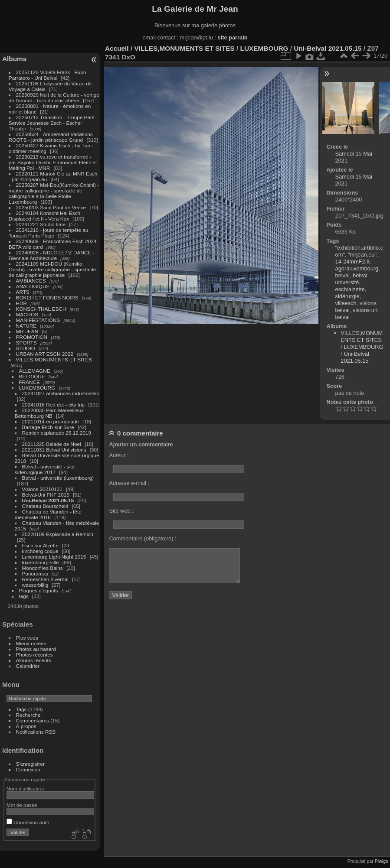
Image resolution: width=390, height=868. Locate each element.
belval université (351, 279)
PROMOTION (32, 337)
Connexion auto (28, 822)
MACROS (27, 314)
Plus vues (27, 638)
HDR (22, 303)
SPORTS (26, 343)
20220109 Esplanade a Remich (58, 534)
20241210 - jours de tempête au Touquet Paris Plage (49, 233)
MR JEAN (27, 331)
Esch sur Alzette (40, 545)
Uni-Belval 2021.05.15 (48, 500)
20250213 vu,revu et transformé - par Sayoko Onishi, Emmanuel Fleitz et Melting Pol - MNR (53, 162)
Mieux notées (31, 643)
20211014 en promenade (51, 421)
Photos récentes (34, 655)
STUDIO (26, 348)
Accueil (117, 48)
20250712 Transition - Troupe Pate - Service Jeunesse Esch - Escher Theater (53, 123)
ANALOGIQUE (33, 286)
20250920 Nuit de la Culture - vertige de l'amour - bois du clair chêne (54, 98)
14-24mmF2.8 (353, 262)
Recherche (28, 715)
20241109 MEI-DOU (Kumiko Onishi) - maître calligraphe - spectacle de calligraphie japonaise (52, 269)
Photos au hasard (36, 649)
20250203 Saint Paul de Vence (51, 207)
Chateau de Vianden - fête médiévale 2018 (48, 514)
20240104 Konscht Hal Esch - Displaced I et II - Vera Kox (46, 216)
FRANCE (29, 382)
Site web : (121, 511)
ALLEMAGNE (35, 371)
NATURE (26, 326)
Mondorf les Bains (43, 568)
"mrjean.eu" (362, 255)
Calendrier (28, 666)
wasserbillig (35, 585)
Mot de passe (22, 805)
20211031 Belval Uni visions (54, 450)
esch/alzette (350, 289)
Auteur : (119, 455)
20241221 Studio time (42, 224)
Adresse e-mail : (129, 483)
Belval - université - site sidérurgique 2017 (45, 469)
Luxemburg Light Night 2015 (54, 557)
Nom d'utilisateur (25, 788)
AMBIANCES (31, 281)
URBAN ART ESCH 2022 (45, 354)
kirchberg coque (40, 551)
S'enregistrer (30, 764)
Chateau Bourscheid (45, 506)
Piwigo (382, 861)
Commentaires (33, 720)
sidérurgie (347, 296)
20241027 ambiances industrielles (61, 393)
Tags (21, 709)
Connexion (28, 769)
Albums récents (34, 660)
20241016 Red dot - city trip (54, 405)
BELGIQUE (32, 376)
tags (24, 596)
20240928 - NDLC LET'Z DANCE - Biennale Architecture (52, 255)
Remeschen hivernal (45, 579)
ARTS (23, 292)
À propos (26, 726)
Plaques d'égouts (39, 590)
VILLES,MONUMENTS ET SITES (54, 359)
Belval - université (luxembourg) (58, 478)
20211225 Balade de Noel (52, 444)
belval (342, 275)
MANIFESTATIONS (38, 320)
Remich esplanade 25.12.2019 (57, 433)
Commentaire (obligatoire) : (143, 538)
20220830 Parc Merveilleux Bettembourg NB (49, 413)
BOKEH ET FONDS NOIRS (47, 297)
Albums (14, 59)
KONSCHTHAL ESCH (41, 309)
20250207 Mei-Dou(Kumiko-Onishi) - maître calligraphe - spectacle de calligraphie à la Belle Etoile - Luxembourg (54, 193)
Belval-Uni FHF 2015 (46, 495)
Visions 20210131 (42, 489)
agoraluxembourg (357, 268)
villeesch (346, 303)
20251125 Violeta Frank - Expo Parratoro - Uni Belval (48, 75)
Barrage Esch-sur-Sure (48, 427)
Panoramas (35, 574)
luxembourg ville (41, 562)
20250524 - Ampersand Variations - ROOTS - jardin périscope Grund (52, 137)
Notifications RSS (36, 732)
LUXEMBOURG (37, 388)
